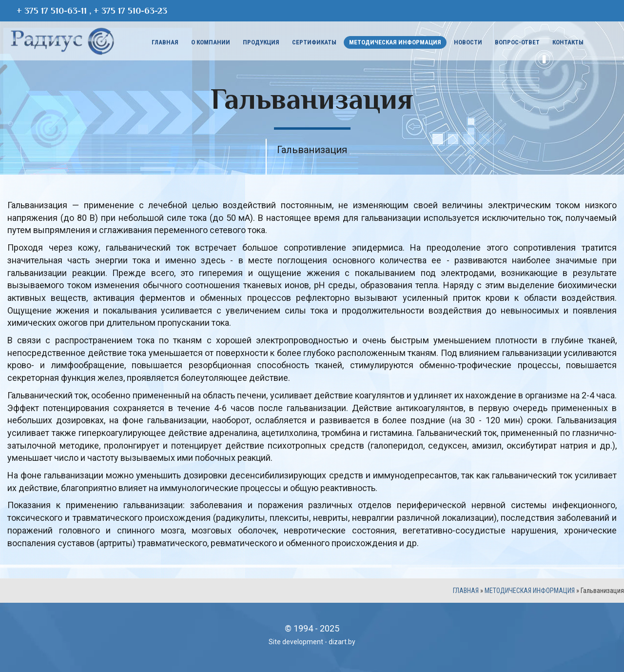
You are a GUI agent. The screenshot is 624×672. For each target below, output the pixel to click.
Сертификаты (314, 42)
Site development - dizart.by (312, 642)
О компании (211, 42)
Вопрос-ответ (517, 42)
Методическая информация (395, 42)
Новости (468, 42)
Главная (165, 42)
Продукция (261, 42)
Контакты (568, 42)
